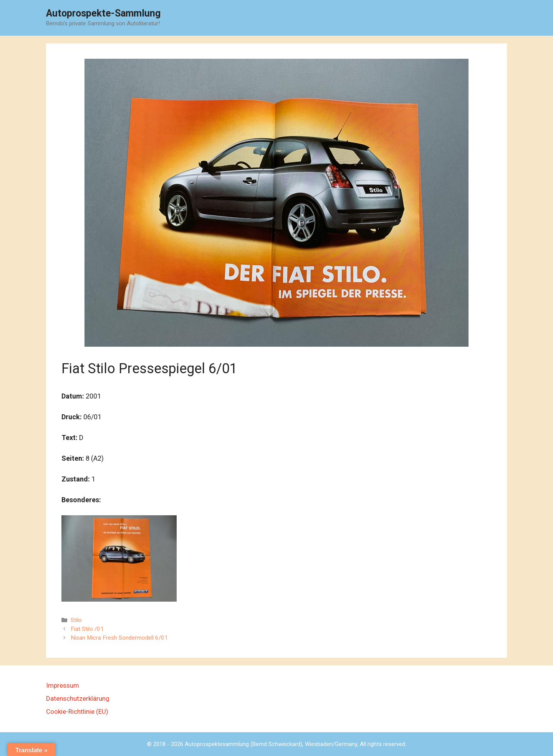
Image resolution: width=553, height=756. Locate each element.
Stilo (76, 620)
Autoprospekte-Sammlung (103, 13)
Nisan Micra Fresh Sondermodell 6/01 (119, 638)
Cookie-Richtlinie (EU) (77, 711)
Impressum (63, 685)
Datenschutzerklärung (78, 698)
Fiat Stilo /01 (87, 629)
